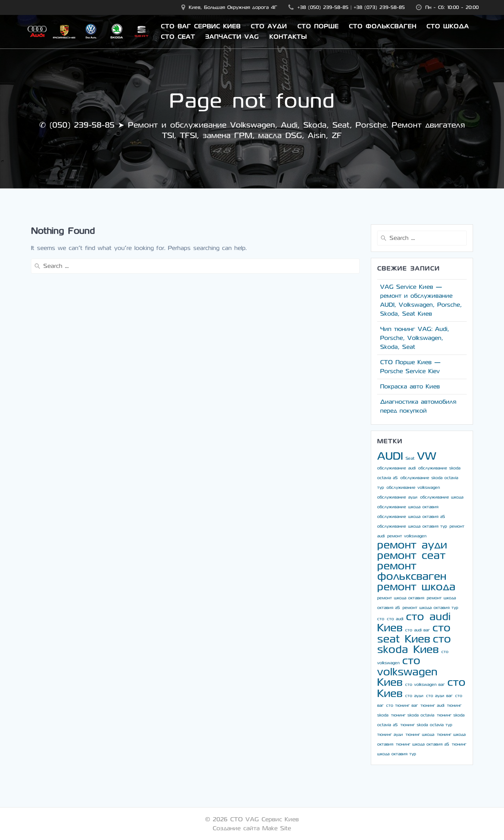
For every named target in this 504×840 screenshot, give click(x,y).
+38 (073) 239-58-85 (379, 7)
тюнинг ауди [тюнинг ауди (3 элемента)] (390, 735)
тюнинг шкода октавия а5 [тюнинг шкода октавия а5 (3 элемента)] (422, 744)
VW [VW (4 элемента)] (427, 456)
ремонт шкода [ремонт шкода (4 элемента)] (416, 587)
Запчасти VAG (232, 37)
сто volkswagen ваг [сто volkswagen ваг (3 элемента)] (425, 685)
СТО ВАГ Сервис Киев (201, 26)
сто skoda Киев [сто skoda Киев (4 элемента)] (414, 644)
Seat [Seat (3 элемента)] (410, 458)
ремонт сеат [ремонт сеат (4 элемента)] (411, 555)
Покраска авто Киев (410, 386)
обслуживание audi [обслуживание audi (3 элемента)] (396, 468)
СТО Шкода (448, 26)
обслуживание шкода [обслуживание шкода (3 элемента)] (442, 497)
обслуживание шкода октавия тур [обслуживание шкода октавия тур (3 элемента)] (412, 526)
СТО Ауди (269, 26)
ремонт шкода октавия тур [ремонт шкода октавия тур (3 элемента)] (430, 608)
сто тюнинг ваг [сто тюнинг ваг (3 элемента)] (402, 705)
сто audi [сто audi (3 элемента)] (395, 619)
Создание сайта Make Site (252, 828)
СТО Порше (318, 26)
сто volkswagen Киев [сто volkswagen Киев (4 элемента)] (407, 672)
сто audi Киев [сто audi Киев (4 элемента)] (414, 622)
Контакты (288, 37)
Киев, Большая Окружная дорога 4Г (233, 7)
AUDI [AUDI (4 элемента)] (390, 456)
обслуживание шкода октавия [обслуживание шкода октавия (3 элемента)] (408, 507)
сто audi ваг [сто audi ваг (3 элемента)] (417, 630)
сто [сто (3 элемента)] (381, 619)
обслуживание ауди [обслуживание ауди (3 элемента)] (397, 497)
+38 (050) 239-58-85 (323, 7)
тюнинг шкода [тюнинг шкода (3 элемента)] (420, 735)
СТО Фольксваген (383, 26)
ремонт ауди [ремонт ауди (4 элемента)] (412, 545)
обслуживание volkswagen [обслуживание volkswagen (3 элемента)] (413, 488)
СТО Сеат (178, 37)
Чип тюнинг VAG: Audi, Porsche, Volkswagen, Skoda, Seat (415, 338)
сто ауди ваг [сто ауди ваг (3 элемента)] (439, 696)
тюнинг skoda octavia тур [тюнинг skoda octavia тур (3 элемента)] (426, 725)
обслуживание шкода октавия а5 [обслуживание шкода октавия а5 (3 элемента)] (411, 517)
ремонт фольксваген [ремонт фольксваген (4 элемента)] (412, 571)
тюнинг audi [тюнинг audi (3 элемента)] (432, 705)
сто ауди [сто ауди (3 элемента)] (414, 696)
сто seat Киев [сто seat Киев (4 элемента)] (414, 633)
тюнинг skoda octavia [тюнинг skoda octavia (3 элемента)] (413, 715)
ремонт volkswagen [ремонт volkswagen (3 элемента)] (407, 536)
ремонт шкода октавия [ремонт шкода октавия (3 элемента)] (401, 598)
